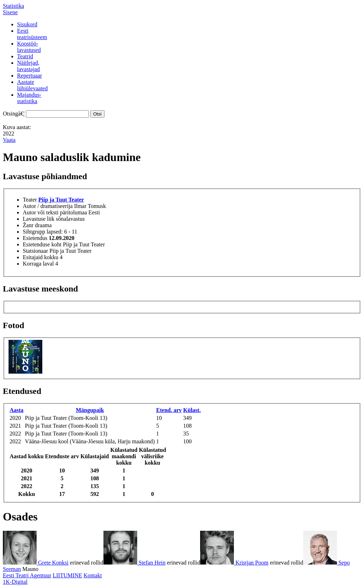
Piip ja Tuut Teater (61, 200)
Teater (30, 200)
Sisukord (27, 24)
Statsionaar (35, 251)
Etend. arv (169, 410)
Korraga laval (38, 264)
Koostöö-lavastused (29, 47)
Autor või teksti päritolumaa (55, 212)
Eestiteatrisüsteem (32, 34)
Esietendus (35, 238)
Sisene (10, 12)
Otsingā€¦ (14, 114)
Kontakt (93, 575)
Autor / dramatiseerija (48, 206)
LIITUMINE (67, 575)
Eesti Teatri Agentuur (27, 575)
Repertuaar (30, 76)
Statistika (14, 6)
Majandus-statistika (29, 98)
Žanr (28, 225)
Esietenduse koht (42, 244)
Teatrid (25, 56)
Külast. (192, 410)
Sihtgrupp (34, 232)
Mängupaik (90, 410)
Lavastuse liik (39, 219)
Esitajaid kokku (41, 257)
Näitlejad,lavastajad (28, 66)
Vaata (9, 140)
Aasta (17, 410)
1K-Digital (15, 582)
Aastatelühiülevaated (32, 85)
